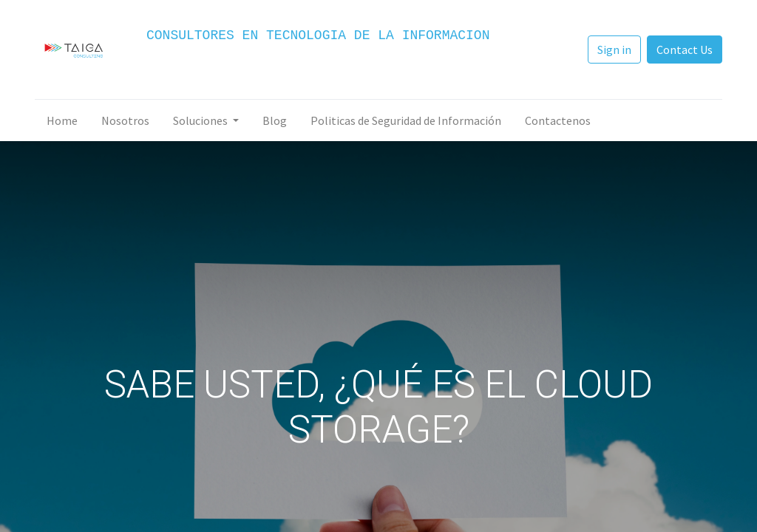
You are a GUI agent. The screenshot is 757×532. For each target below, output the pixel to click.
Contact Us (685, 50)
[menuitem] (62, 120)
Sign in (614, 50)
